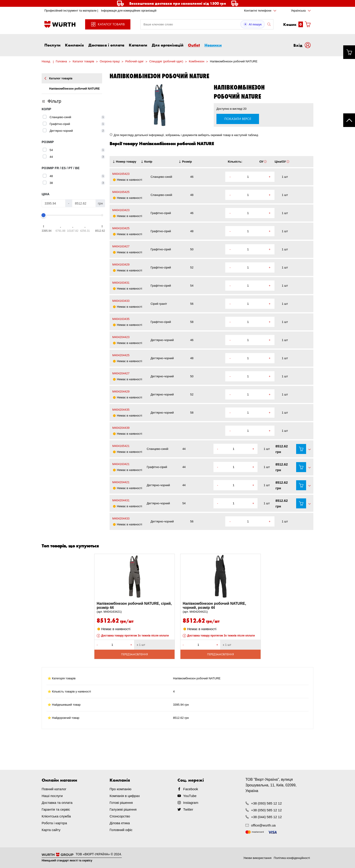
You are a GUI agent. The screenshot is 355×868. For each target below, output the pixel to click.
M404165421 (121, 446)
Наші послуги (52, 796)
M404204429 (121, 391)
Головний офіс (121, 830)
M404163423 (121, 210)
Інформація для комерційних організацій (129, 11)
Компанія (74, 45)
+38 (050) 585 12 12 (266, 810)
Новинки (213, 45)
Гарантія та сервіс (56, 809)
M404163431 (121, 283)
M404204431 (121, 500)
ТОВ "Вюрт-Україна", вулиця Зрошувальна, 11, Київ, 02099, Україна (271, 785)
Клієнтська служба (56, 816)
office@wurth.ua (263, 825)
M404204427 (121, 373)
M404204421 (121, 482)
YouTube (190, 796)
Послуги (52, 45)
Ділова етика (120, 823)
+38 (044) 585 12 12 (266, 817)
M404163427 (121, 246)
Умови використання (257, 858)
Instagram (191, 803)
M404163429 (121, 265)
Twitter (188, 809)
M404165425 (121, 192)
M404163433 (121, 301)
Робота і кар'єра (54, 823)
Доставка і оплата (106, 45)
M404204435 (121, 410)
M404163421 (121, 464)
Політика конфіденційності (292, 858)
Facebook (191, 789)
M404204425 (121, 355)
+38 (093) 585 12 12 (266, 803)
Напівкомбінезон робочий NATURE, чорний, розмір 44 (221, 608)
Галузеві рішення (123, 809)
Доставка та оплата (57, 803)
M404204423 (121, 337)
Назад (46, 61)
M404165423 (121, 174)
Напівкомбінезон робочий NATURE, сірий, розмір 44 (134, 608)
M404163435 (121, 319)
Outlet (194, 45)
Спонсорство (120, 816)
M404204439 (121, 428)
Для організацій (168, 45)
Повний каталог (54, 789)
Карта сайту (51, 830)
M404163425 (121, 228)
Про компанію (120, 789)
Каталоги (138, 45)
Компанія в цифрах (125, 796)
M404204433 (121, 518)
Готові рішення (121, 803)
